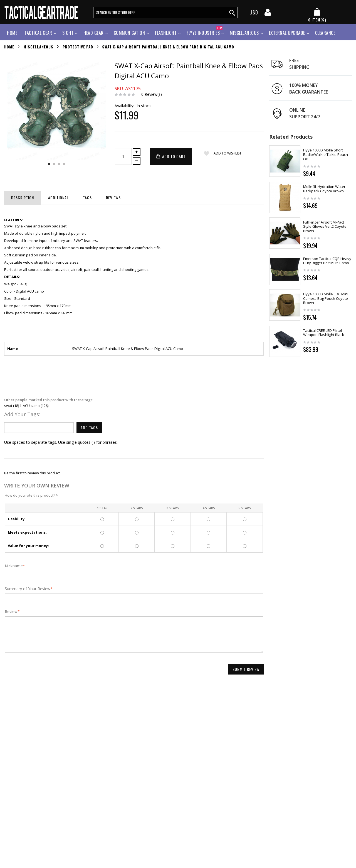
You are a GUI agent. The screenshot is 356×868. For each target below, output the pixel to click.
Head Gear (94, 33)
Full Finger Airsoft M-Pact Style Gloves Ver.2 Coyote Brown (325, 226)
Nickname (14, 566)
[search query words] (165, 13)
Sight (68, 33)
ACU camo (31, 406)
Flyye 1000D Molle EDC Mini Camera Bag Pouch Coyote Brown (326, 298)
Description (23, 198)
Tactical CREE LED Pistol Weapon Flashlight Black (324, 333)
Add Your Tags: (22, 414)
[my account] (268, 14)
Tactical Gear (38, 33)
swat (8, 406)
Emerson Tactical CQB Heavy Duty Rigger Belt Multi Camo (327, 261)
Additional (58, 198)
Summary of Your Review (28, 589)
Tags (87, 198)
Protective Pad (78, 46)
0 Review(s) (152, 94)
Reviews (113, 198)
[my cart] (317, 15)
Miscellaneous (244, 33)
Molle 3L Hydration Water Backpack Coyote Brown (324, 189)
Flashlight (166, 33)
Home (9, 46)
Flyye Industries (205, 32)
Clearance (325, 33)
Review (11, 612)
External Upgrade (287, 33)
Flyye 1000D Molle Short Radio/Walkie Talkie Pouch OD (326, 154)
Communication (129, 33)
